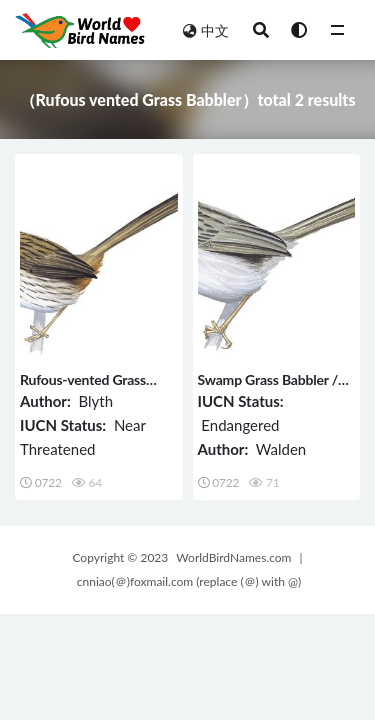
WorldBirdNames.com (233, 557)
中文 (206, 30)
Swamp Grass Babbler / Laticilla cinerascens (268, 388)
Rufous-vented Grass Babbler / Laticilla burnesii (98, 388)
